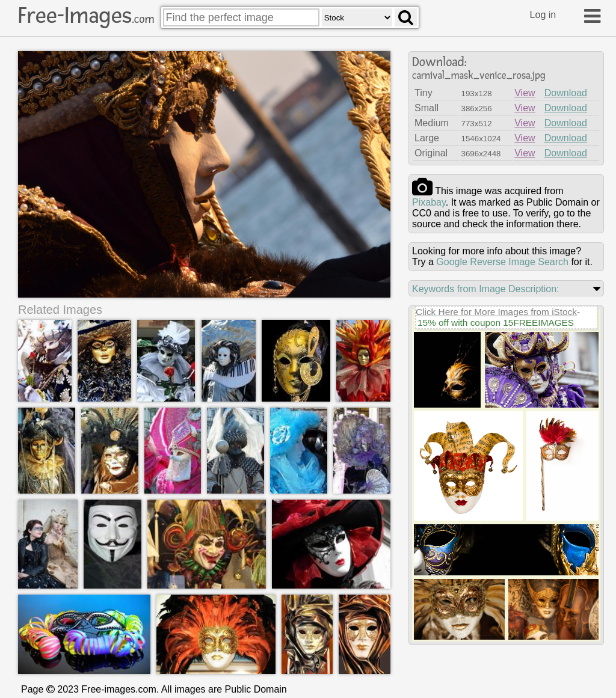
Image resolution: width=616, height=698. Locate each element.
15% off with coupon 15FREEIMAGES (496, 323)
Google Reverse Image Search (502, 262)
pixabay (429, 202)
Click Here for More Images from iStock (496, 312)
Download (566, 93)
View (525, 93)
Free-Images (86, 16)
